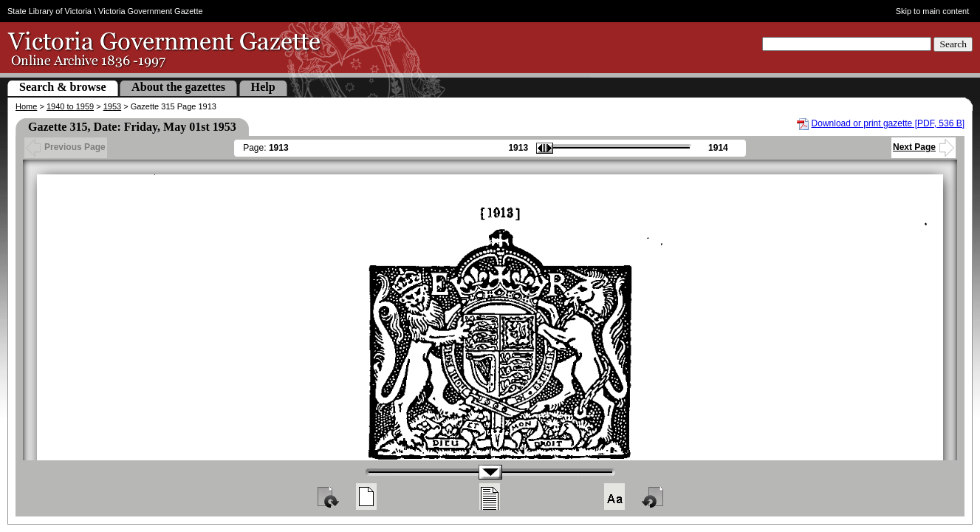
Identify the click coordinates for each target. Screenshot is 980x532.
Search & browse (63, 87)
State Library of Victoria (49, 11)
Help (263, 87)
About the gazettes (178, 87)
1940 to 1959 (70, 106)
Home (26, 106)
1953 (112, 106)
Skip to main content (933, 11)
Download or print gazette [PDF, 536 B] (888, 123)
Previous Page (66, 147)
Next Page (924, 147)
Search (953, 44)
